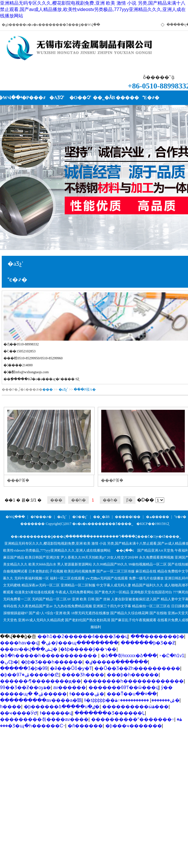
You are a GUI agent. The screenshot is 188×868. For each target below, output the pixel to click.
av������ (69, 687)
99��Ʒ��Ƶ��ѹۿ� (25, 687)
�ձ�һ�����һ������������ (49, 656)
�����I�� (128, 517)
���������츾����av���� (44, 719)
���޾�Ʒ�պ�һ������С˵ (33, 726)
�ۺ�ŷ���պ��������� (80, 643)
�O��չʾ (80, 517)
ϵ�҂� (180, 517)
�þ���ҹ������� (134, 726)
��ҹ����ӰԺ (19, 713)
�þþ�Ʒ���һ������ (52, 662)
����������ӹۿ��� (135, 707)
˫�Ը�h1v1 (172, 656)
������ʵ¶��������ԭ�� (40, 681)
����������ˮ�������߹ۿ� (137, 719)
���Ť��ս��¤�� (132, 694)
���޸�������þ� (157, 636)
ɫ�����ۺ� (87, 694)
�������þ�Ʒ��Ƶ (148, 643)
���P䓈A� (85, 389)
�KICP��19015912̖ (153, 524)
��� (48, 389)
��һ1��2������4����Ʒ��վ (83, 636)
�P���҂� (41, 517)
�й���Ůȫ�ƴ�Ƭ (71, 668)
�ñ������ (85, 726)
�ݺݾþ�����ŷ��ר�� (81, 649)
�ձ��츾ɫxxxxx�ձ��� (129, 656)
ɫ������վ (56, 713)
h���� (11, 707)
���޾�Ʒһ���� (83, 675)
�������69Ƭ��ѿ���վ (124, 687)
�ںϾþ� (9, 662)
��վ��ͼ (125, 550)
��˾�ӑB (101, 517)
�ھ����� (158, 517)
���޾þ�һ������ (133, 675)
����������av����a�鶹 (41, 700)
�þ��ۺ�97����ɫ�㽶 (30, 675)
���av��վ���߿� (34, 649)
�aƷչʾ (63, 389)
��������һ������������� (133, 681)
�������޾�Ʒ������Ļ (110, 713)
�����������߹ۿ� (147, 700)
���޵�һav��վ (19, 643)
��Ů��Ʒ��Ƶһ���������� (137, 668)
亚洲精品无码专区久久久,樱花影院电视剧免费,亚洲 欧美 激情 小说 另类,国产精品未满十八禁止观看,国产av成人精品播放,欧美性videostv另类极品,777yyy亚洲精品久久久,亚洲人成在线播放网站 (93, 9)
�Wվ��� (15, 517)
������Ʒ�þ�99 (24, 668)
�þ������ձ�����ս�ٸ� (62, 707)
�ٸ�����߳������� (116, 662)
